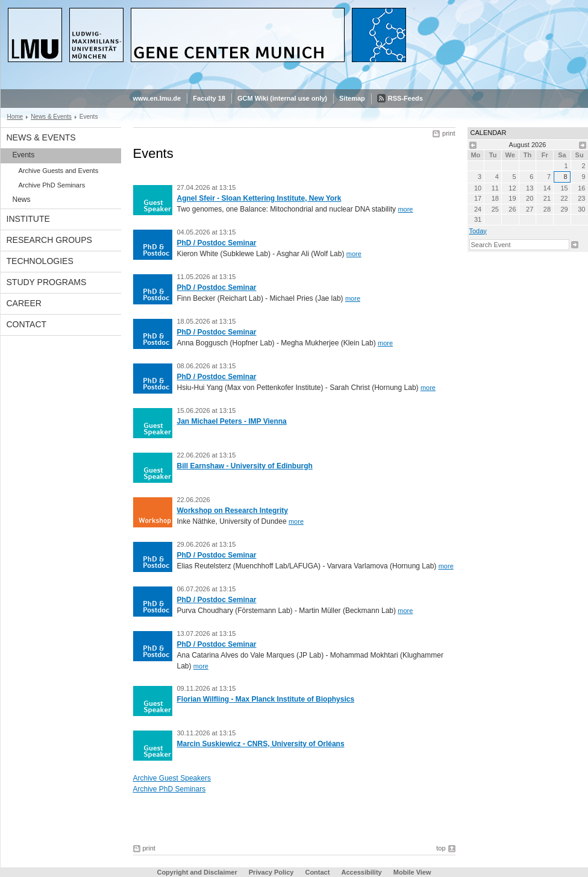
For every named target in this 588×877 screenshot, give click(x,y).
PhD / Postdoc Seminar (217, 243)
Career (24, 303)
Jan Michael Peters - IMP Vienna (232, 421)
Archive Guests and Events (59, 171)
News (22, 200)
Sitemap (352, 98)
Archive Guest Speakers (172, 778)
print (449, 133)
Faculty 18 (209, 98)
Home (15, 117)
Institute (28, 219)
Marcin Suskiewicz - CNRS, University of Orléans (261, 744)
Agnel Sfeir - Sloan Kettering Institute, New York (259, 198)
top (441, 848)
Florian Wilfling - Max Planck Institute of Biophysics (266, 699)
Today (478, 231)
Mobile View (412, 872)
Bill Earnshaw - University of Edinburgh (245, 466)
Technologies (40, 261)
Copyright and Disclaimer (197, 872)
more (405, 209)
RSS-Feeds (405, 98)
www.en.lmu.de (157, 98)
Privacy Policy (271, 872)
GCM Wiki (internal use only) (282, 98)
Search (575, 245)
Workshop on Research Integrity (233, 511)
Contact (27, 324)
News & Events (51, 117)
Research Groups (49, 240)
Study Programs (47, 282)
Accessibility (362, 872)
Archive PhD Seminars (52, 185)
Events (24, 155)
